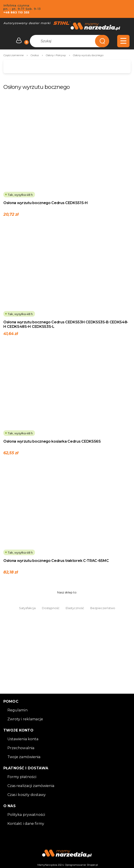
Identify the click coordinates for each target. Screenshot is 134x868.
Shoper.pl (92, 865)
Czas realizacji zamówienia (31, 786)
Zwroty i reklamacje (25, 719)
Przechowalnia (21, 748)
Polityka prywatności (26, 815)
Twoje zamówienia (24, 757)
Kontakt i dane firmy (26, 824)
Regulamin (17, 710)
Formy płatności (22, 777)
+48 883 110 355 (16, 12)
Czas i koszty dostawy (27, 795)
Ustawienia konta (23, 739)
